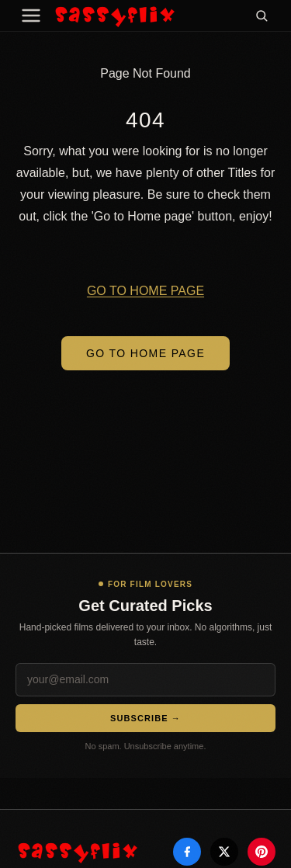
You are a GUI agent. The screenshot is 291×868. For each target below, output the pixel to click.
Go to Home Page (145, 353)
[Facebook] (187, 852)
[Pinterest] (262, 852)
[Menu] (31, 16)
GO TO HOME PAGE (145, 291)
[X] (224, 852)
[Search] (262, 16)
